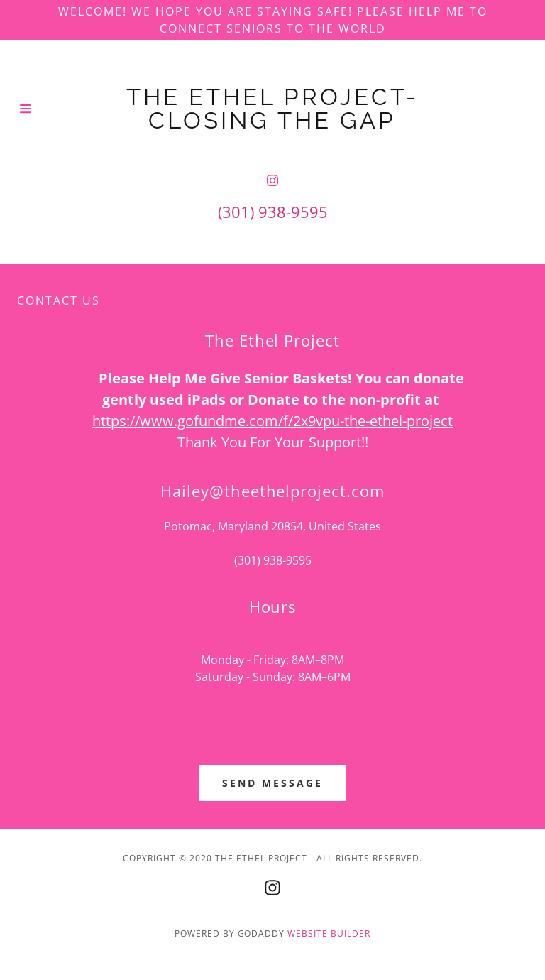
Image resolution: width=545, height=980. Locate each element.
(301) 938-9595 (273, 212)
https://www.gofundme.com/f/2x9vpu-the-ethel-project (272, 421)
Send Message (272, 783)
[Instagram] (272, 180)
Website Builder (329, 933)
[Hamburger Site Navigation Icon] (27, 109)
